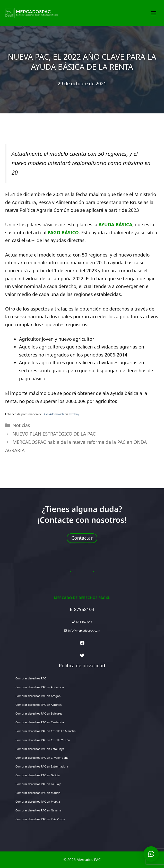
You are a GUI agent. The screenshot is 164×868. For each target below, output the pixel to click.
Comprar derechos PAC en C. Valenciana (42, 758)
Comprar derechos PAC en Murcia (38, 801)
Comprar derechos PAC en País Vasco (40, 819)
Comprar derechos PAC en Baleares (39, 713)
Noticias (21, 425)
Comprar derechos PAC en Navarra (38, 810)
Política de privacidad (82, 665)
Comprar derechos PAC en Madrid (38, 793)
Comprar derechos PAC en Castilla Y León (43, 740)
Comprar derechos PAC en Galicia (38, 775)
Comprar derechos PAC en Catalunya (40, 749)
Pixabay (74, 414)
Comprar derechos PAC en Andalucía (40, 687)
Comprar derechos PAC (31, 678)
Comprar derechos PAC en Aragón (38, 696)
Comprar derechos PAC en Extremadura (42, 766)
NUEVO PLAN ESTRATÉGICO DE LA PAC (54, 434)
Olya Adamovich (53, 414)
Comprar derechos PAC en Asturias (38, 705)
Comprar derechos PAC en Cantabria (40, 722)
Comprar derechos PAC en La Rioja (38, 784)
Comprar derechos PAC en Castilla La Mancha (45, 731)
